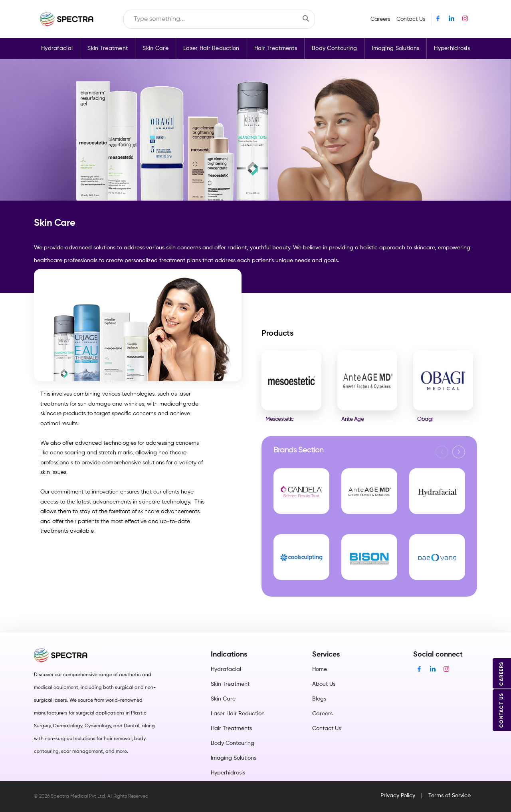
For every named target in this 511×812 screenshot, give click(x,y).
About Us (324, 684)
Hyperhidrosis (452, 48)
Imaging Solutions (395, 48)
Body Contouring (334, 48)
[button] (459, 452)
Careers (380, 19)
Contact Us (411, 19)
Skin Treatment (108, 48)
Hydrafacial (57, 48)
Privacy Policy (398, 796)
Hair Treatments (276, 48)
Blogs (319, 699)
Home (320, 669)
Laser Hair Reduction (211, 48)
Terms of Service (450, 796)
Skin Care (155, 48)
